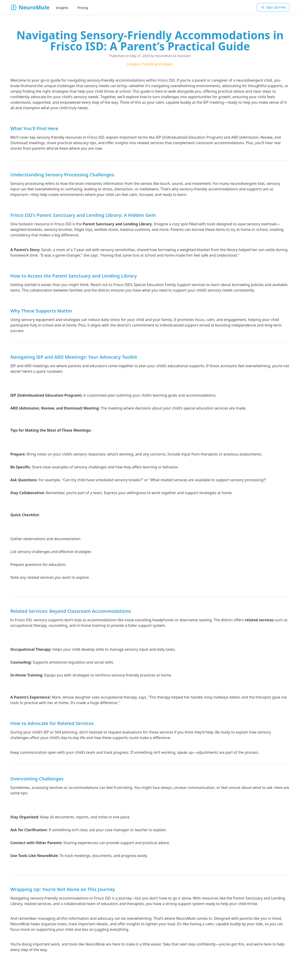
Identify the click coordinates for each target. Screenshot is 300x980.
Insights (62, 8)
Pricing (83, 8)
